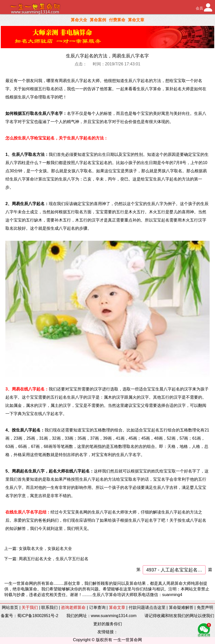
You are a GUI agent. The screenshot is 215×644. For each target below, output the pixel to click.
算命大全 (79, 20)
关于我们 (30, 607)
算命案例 (98, 20)
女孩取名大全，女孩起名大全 (45, 549)
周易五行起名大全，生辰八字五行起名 (54, 559)
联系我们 (49, 607)
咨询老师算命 (73, 607)
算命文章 (136, 20)
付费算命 (117, 20)
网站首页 (10, 607)
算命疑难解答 (181, 607)
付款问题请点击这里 (147, 607)
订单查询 (97, 607)
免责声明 (205, 607)
